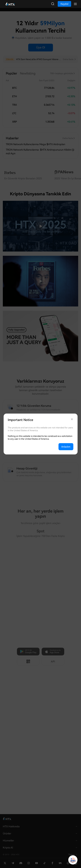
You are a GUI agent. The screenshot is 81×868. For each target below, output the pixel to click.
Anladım (66, 447)
